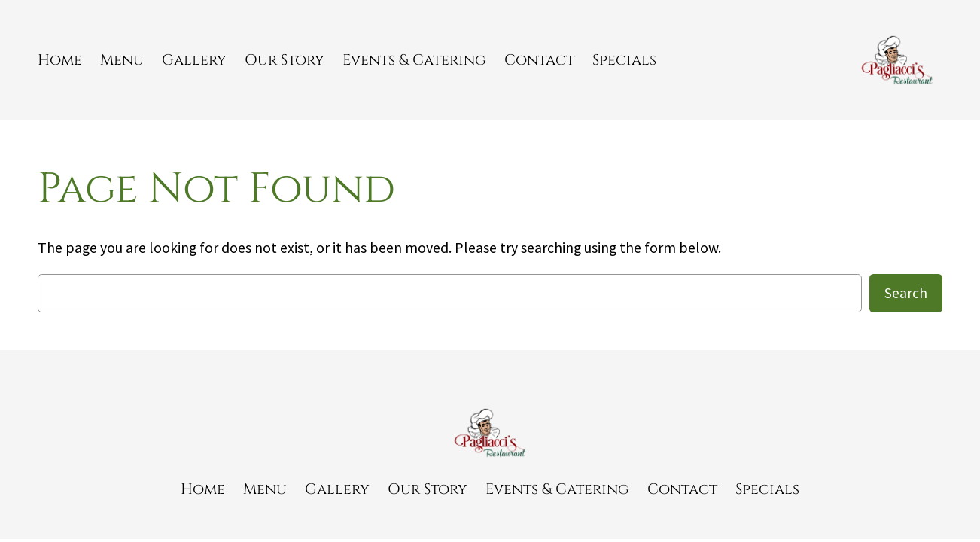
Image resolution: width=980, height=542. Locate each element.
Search (906, 293)
